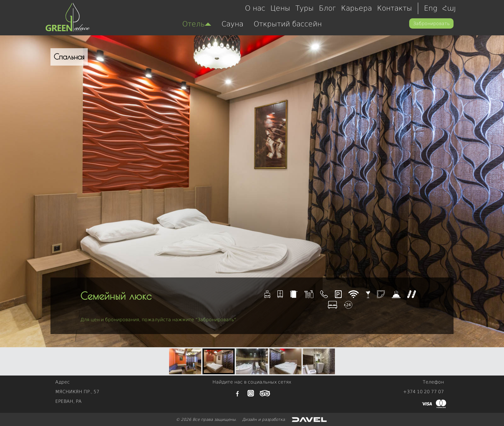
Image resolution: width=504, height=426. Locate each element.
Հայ (449, 8)
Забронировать (431, 23)
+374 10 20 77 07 (423, 392)
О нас (255, 8)
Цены (280, 8)
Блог (327, 8)
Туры (305, 8)
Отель (197, 24)
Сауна (232, 24)
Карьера (356, 8)
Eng (431, 8)
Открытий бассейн (288, 24)
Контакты (395, 8)
